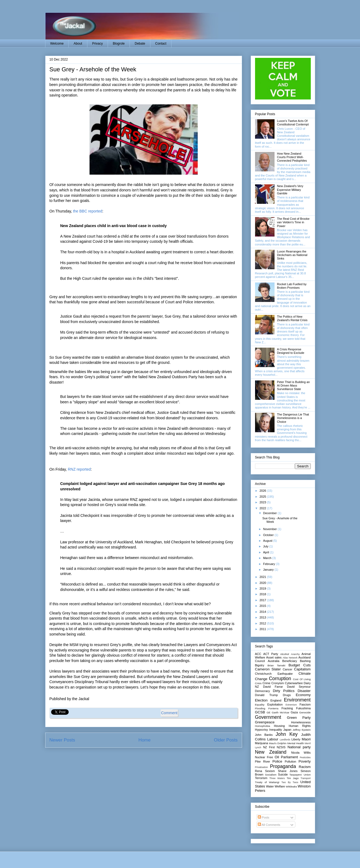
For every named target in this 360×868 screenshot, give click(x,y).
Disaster (304, 691)
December (270, 513)
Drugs (287, 695)
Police (277, 761)
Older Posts (226, 740)
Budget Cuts (300, 665)
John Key (287, 734)
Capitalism (302, 669)
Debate (140, 44)
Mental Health (295, 743)
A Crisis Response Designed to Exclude (291, 351)
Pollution (290, 761)
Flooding (260, 708)
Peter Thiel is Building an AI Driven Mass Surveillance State (293, 385)
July (266, 546)
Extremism (291, 705)
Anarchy (295, 654)
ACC (258, 654)
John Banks (264, 735)
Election (261, 700)
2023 (263, 502)
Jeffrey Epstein (302, 730)
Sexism (270, 771)
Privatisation (262, 767)
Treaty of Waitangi (267, 782)
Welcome (57, 44)
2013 (263, 617)
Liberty (296, 739)
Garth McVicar (281, 712)
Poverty (305, 761)
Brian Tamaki (276, 665)
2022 (263, 508)
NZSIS (281, 747)
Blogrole (119, 44)
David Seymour (299, 687)
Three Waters (277, 778)
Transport (305, 778)
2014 (263, 612)
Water (270, 786)
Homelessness (301, 722)
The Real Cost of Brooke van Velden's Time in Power (293, 222)
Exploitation (275, 704)
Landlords (285, 740)
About (78, 44)
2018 (263, 594)
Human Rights (300, 726)
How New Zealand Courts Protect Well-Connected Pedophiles (292, 157)
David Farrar (273, 687)
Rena (259, 771)
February (270, 564)
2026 (263, 491)
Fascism (305, 704)
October (269, 535)
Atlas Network (290, 658)
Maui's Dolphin (278, 743)
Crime (266, 683)
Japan (287, 730)
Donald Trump (267, 695)
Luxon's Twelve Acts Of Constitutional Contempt (293, 123)
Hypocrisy (262, 730)
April (267, 552)
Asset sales (274, 657)
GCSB (260, 712)
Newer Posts (62, 740)
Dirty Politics (284, 691)
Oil (277, 757)
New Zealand (271, 752)
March (268, 558)
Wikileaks (291, 786)
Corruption (280, 679)
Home (145, 740)
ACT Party (271, 654)
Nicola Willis (301, 753)
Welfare (280, 786)
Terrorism (261, 778)
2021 (263, 577)
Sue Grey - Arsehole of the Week (93, 69)
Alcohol (285, 654)
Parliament (290, 757)
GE (269, 712)
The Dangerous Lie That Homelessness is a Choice (293, 418)
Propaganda (283, 766)
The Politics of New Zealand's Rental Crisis (292, 318)
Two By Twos (290, 782)
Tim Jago (293, 778)
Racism (305, 767)
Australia (274, 661)
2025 (263, 497)
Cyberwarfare (294, 683)
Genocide (305, 712)
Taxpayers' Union (300, 775)
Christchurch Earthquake (274, 674)
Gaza (294, 712)
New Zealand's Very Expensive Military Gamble (290, 189)
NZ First (269, 747)
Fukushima (303, 708)
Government (268, 717)
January (269, 570)
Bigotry (260, 665)
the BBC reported (88, 211)
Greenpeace (265, 722)
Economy (303, 695)
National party (299, 747)
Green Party (299, 718)
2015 (263, 606)
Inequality (275, 730)
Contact (161, 44)
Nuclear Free (264, 757)
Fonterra (273, 708)
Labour (273, 739)
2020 (263, 583)
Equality (260, 705)
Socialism (271, 775)
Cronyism (278, 683)
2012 (263, 623)
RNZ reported (79, 469)
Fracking (287, 708)
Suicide (283, 774)
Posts (264, 817)
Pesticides (305, 757)
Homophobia (263, 726)
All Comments (269, 825)
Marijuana (262, 743)
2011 (263, 629)
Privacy (98, 44)
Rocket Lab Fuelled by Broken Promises (292, 286)
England (276, 700)
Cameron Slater (268, 669)
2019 (263, 588)
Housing (279, 726)
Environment (297, 700)
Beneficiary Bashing (297, 661)
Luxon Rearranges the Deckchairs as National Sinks (292, 255)
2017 (263, 600)
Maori (306, 739)
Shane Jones (288, 771)
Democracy (263, 691)
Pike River (263, 761)
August (268, 541)
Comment (169, 713)
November (270, 529)
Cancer (287, 669)
